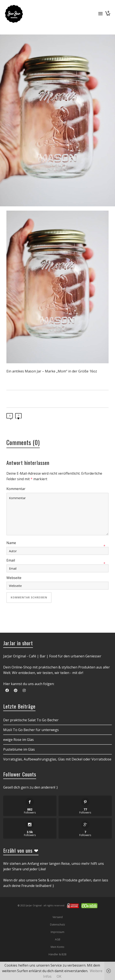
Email (11, 560)
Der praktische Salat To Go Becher (31, 720)
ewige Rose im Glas (18, 740)
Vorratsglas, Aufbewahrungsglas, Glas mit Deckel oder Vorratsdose (57, 759)
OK (59, 976)
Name (11, 543)
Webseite (14, 578)
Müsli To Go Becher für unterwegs (31, 730)
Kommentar (16, 489)
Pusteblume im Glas (19, 749)
